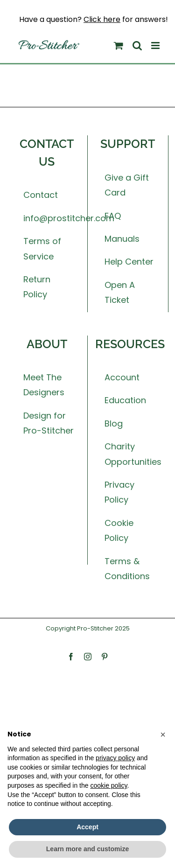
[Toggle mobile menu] (156, 45)
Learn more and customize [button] (87, 849)
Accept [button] (87, 827)
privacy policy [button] (115, 758)
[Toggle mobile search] (137, 45)
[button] (163, 735)
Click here (102, 19)
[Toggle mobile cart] (119, 45)
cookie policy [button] (108, 785)
